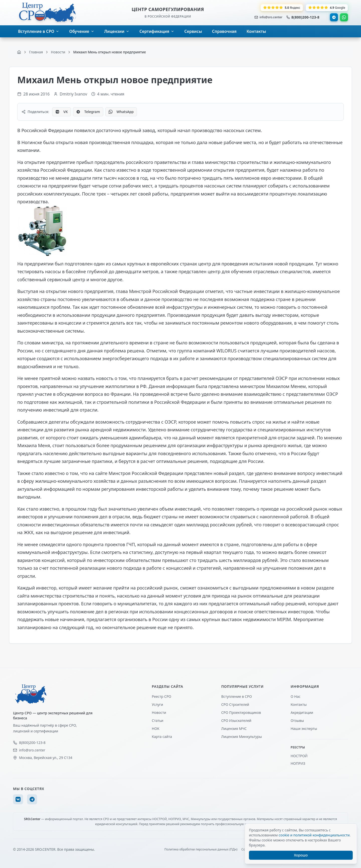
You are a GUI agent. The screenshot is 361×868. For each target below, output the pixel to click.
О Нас (295, 696)
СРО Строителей (235, 704)
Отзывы (297, 720)
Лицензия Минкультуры (241, 737)
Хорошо (301, 855)
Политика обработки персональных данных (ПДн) (201, 849)
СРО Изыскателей (236, 720)
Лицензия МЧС (234, 729)
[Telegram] (32, 799)
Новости (159, 712)
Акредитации (302, 712)
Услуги (158, 704)
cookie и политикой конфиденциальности (314, 835)
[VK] (18, 799)
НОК (156, 729)
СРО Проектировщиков (241, 712)
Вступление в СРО (236, 696)
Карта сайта (162, 737)
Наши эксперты (304, 729)
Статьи (158, 720)
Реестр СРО (162, 696)
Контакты (299, 704)
